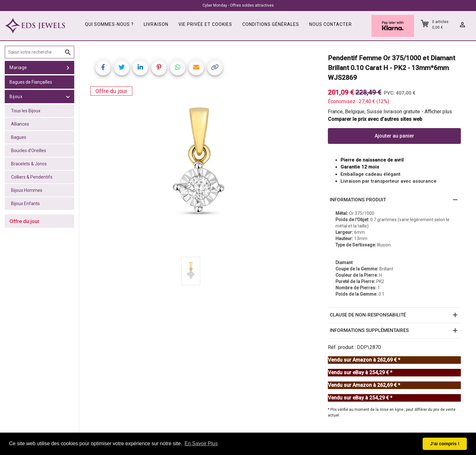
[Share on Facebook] (103, 68)
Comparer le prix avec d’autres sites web (375, 119)
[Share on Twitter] (122, 68)
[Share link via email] (196, 68)
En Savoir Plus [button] (201, 443)
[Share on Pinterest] (159, 68)
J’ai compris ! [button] (445, 444)
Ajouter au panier (394, 136)
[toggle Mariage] (68, 68)
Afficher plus (438, 112)
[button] (394, 200)
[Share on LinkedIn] (140, 68)
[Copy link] (215, 68)
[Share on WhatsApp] (178, 68)
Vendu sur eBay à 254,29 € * (360, 372)
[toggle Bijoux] (68, 97)
